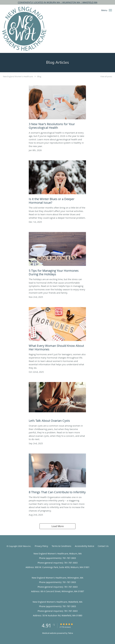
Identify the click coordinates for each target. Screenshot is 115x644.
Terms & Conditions (61, 546)
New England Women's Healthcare (18, 76)
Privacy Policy (41, 546)
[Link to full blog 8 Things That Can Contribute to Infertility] (57, 474)
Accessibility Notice (85, 546)
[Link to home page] (32, 29)
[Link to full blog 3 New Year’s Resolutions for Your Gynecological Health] (57, 108)
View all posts (106, 77)
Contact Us (103, 546)
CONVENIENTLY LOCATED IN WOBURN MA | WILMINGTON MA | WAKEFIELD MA (58, 2)
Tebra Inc (27, 546)
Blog (39, 76)
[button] (110, 10)
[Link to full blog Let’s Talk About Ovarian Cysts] (57, 403)
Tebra (70, 633)
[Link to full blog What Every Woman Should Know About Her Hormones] (57, 330)
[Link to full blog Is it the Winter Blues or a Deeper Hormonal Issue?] (57, 183)
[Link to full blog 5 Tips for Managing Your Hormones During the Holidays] (57, 255)
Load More (58, 526)
